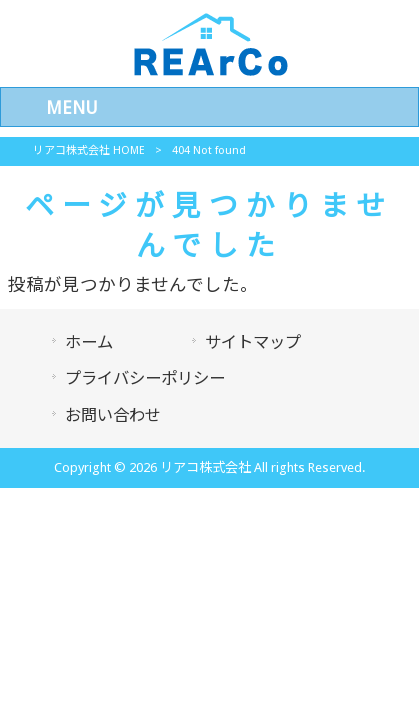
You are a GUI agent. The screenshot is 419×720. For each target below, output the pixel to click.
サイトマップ (253, 342)
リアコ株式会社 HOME (89, 150)
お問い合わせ (113, 415)
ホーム (89, 342)
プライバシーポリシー (145, 378)
